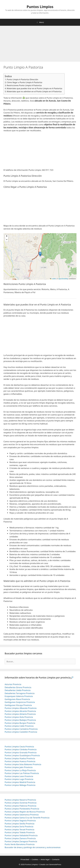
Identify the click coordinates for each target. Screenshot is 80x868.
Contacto (56, 859)
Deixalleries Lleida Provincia (18, 690)
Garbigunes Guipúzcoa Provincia (20, 702)
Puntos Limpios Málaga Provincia (20, 785)
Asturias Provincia (13, 684)
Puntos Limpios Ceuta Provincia (19, 747)
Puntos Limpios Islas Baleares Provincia (23, 764)
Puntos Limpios (40, 7)
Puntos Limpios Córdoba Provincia (21, 749)
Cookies (35, 859)
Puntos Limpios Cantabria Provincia (21, 729)
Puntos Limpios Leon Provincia (19, 776)
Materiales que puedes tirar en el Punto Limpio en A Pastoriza (34, 88)
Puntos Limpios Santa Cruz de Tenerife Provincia (27, 818)
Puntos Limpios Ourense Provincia (21, 803)
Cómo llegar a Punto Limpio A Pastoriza (24, 82)
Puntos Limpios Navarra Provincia (20, 800)
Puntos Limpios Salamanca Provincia (22, 815)
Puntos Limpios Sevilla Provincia (19, 824)
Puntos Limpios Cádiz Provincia (19, 726)
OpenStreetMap (63, 279)
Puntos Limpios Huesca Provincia (20, 761)
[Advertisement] (40, 44)
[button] (40, 254)
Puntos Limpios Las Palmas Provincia (22, 773)
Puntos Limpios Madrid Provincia (20, 782)
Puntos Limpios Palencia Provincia (20, 806)
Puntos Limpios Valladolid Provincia (21, 835)
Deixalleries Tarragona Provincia (20, 693)
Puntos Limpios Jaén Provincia (19, 767)
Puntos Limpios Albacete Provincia (21, 708)
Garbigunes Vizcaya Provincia (18, 705)
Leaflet (53, 279)
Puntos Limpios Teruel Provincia (19, 829)
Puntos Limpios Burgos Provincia (20, 723)
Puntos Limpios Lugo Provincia (19, 779)
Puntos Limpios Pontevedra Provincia (22, 809)
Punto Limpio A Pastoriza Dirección (22, 79)
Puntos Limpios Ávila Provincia (19, 717)
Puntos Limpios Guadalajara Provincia (22, 755)
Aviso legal (45, 859)
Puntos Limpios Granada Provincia (21, 752)
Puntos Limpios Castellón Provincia (21, 732)
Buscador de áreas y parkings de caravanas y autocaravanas (33, 847)
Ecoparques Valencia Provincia (19, 696)
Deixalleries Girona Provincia (18, 687)
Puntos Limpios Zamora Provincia (20, 838)
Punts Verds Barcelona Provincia (20, 844)
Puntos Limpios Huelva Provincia (20, 758)
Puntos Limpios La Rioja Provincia (20, 770)
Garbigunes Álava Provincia (17, 699)
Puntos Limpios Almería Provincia (20, 714)
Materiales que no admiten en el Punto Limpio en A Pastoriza (34, 91)
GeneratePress (55, 864)
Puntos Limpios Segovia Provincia (20, 821)
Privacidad (25, 859)
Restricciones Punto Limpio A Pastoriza (24, 85)
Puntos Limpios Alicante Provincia (20, 711)
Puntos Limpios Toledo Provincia (20, 832)
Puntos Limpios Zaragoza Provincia (21, 841)
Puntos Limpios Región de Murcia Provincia (25, 812)
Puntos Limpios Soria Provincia (19, 826)
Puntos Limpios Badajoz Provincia (20, 720)
